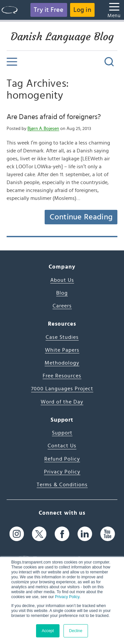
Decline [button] (76, 631)
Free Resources (62, 376)
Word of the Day (62, 402)
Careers (62, 306)
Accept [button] (48, 631)
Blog (62, 293)
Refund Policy (62, 459)
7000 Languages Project (62, 389)
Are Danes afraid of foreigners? (54, 117)
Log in (82, 10)
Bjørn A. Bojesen (43, 129)
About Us (62, 280)
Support (62, 433)
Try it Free (49, 10)
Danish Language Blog (62, 37)
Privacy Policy (67, 597)
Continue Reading (81, 217)
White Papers (62, 350)
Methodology (62, 363)
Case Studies (62, 337)
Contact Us (62, 446)
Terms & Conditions (62, 485)
